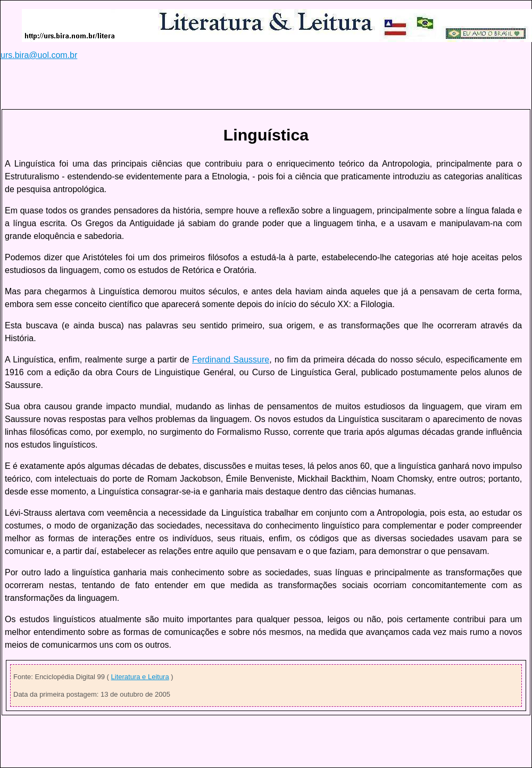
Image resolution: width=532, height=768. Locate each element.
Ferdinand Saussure (231, 360)
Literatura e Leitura (140, 677)
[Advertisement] (194, 84)
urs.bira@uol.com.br (39, 55)
